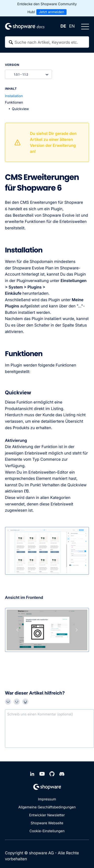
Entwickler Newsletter (47, 815)
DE (63, 26)
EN (72, 26)
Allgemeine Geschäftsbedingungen (47, 807)
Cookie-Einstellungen (47, 831)
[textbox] (47, 42)
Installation (14, 96)
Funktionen (14, 103)
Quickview (20, 109)
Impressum (47, 799)
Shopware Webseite (47, 823)
